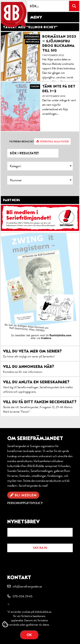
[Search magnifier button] (74, 6)
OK (29, 635)
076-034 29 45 (23, 596)
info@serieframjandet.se (27, 586)
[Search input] (48, 6)
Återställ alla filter (54, 141)
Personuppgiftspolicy (25, 503)
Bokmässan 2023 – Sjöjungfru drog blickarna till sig (59, 43)
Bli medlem (26, 495)
